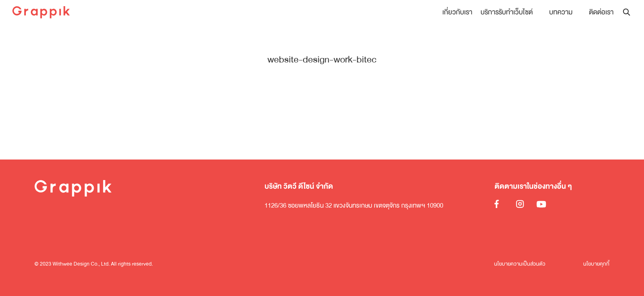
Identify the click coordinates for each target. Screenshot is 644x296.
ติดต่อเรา (601, 12)
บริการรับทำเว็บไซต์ (507, 12)
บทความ (561, 12)
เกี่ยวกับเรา (457, 12)
